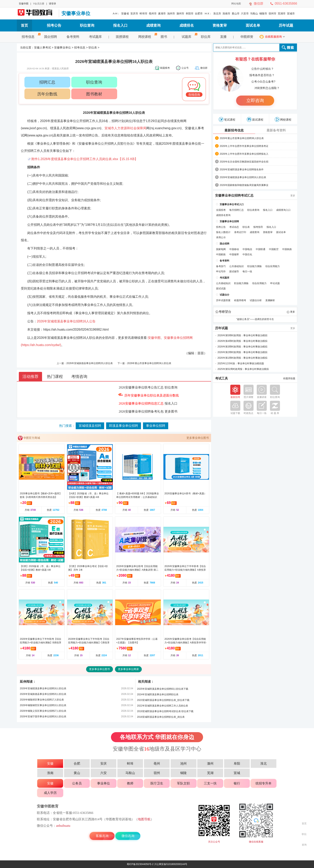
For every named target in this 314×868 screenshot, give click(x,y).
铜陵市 (263, 14)
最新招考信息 (234, 130)
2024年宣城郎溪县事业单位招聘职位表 (158, 694)
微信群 (259, 4)
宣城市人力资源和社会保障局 (125, 128)
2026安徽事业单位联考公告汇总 (141, 387)
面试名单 (253, 25)
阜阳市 (190, 14)
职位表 (93, 47)
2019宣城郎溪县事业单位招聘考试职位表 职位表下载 (165, 711)
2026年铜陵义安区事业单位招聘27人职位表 (43, 711)
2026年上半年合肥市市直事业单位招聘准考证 (244, 146)
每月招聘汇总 (237, 210)
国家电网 (221, 249)
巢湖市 (162, 14)
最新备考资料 (276, 130)
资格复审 (220, 25)
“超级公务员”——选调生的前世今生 (255, 319)
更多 (293, 196)
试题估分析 (256, 300)
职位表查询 (253, 210)
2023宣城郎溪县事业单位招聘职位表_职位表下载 (163, 700)
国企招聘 (50, 37)
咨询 (304, 845)
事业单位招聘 (156, 426)
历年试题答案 (223, 300)
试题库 (189, 37)
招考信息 (30, 37)
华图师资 (247, 37)
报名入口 (120, 25)
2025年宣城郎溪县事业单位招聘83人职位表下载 (163, 689)
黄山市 (236, 14)
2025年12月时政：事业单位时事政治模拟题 (241, 363)
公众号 (185, 68)
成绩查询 (153, 25)
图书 (164, 37)
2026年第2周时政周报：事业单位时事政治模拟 (242, 352)
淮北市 (217, 14)
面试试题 (221, 289)
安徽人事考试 (42, 47)
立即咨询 (255, 100)
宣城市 (291, 14)
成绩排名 (187, 25)
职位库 (206, 37)
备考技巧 (221, 266)
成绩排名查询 (223, 215)
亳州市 (153, 14)
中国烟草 (234, 254)
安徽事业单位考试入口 (232, 204)
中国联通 (261, 249)
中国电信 (247, 249)
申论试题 (275, 283)
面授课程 (122, 37)
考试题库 (95, 37)
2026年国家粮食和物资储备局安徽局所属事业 (244, 185)
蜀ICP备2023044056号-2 (140, 864)
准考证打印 (240, 232)
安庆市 (134, 14)
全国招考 (221, 210)
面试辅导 (234, 272)
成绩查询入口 (283, 210)
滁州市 (180, 14)
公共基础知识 (237, 266)
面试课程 (255, 119)
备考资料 (73, 37)
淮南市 (226, 14)
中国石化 (247, 254)
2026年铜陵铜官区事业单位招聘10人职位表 (43, 705)
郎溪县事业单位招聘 (124, 426)
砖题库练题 (289, 378)
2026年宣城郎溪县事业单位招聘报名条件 (242, 170)
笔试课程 (227, 119)
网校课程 (147, 37)
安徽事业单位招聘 (229, 221)
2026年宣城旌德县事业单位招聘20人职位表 (90, 363)
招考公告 (54, 25)
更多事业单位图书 (198, 438)
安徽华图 (24, 4)
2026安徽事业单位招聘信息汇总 (141, 403)
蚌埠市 (143, 14)
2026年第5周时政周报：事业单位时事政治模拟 (242, 335)
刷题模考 (165, 68)
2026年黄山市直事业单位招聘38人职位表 (149, 363)
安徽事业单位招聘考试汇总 (234, 196)
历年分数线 (47, 94)
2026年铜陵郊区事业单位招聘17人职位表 (42, 700)
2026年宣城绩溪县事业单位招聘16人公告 (66, 321)
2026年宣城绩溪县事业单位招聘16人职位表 (43, 688)
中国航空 (274, 249)
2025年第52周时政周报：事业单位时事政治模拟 (243, 369)
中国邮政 (221, 254)
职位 (304, 834)
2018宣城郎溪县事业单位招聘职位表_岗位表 (161, 717)
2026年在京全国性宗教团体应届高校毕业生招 (244, 162)
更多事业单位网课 (128, 669)
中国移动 (234, 249)
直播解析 (270, 300)
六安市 (245, 14)
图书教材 (94, 94)
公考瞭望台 (223, 312)
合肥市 (199, 14)
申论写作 (221, 272)
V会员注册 (39, 4)
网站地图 (236, 4)
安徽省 (125, 14)
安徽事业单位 (76, 13)
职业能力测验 (255, 266)
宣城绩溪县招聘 (90, 426)
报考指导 (258, 227)
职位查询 (87, 25)
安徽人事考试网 (37, 13)
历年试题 (286, 25)
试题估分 (224, 295)
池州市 (171, 14)
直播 (223, 37)
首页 (24, 25)
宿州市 (272, 14)
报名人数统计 (223, 232)
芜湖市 (282, 14)
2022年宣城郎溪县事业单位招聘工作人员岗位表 (163, 706)
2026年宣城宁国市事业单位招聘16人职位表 (43, 717)
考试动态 (234, 227)
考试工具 (221, 378)
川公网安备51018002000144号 (171, 864)
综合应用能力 (273, 266)
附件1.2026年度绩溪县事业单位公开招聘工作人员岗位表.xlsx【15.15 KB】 (85, 159)
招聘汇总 (47, 82)
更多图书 (171, 411)
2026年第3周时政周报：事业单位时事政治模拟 (242, 347)
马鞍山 (254, 14)
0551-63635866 (286, 4)
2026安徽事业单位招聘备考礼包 (141, 411)
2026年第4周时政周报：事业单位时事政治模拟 (242, 341)
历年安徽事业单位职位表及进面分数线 (152, 395)
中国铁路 (287, 249)
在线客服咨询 (273, 37)
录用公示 (221, 237)
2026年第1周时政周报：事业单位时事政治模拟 (242, 358)
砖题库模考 (240, 300)
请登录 (52, 4)
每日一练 (247, 272)
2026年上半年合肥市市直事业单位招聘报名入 (244, 154)
